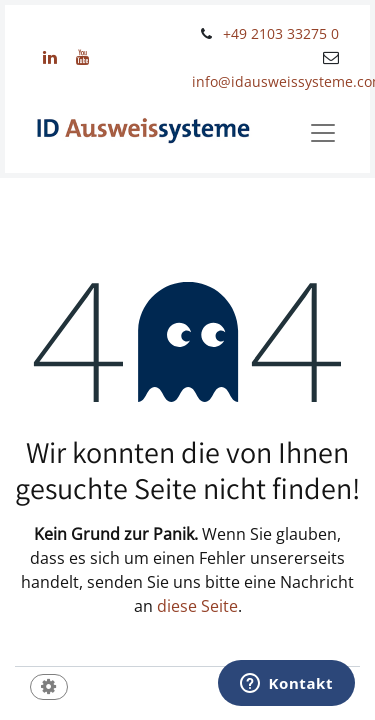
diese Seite (197, 606)
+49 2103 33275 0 (281, 33)
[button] (49, 688)
